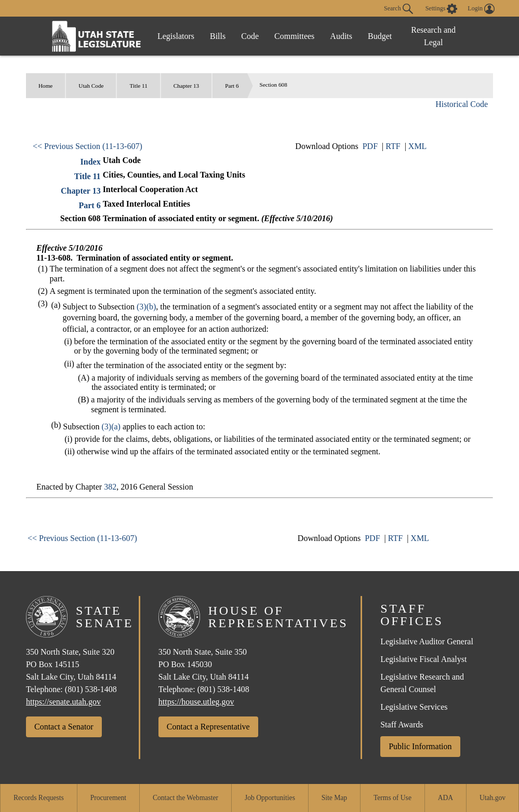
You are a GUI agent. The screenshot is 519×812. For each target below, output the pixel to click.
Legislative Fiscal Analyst (423, 659)
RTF (393, 146)
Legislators (176, 36)
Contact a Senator (64, 727)
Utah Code (91, 86)
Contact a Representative (208, 727)
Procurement (108, 798)
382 (110, 487)
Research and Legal (433, 36)
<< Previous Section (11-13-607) (88, 146)
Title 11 (138, 86)
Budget (380, 36)
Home (45, 86)
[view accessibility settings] (442, 9)
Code (250, 36)
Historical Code (462, 104)
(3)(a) (111, 427)
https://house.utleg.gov (196, 702)
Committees (294, 36)
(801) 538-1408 (91, 689)
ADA (445, 798)
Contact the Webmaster (185, 798)
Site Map (334, 798)
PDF (370, 146)
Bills (218, 36)
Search (398, 9)
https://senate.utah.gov (63, 702)
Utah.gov (493, 798)
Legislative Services (414, 707)
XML (418, 146)
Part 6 (232, 86)
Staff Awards (402, 725)
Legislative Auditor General (427, 641)
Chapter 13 (186, 86)
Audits (341, 36)
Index (91, 162)
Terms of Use (392, 798)
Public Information (420, 746)
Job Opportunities (270, 798)
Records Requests (39, 798)
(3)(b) (146, 307)
